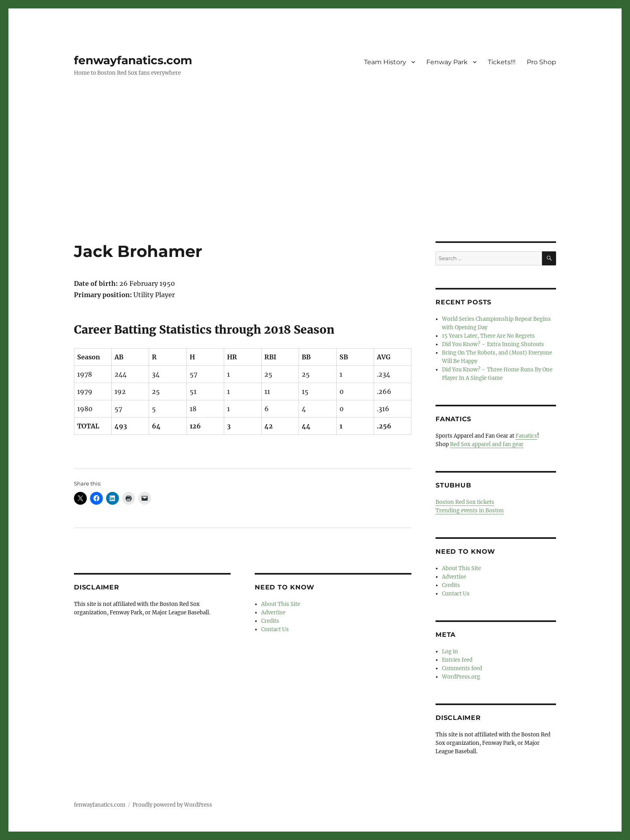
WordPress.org (461, 677)
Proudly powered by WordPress (172, 805)
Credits (270, 621)
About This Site (281, 604)
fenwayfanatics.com (133, 60)
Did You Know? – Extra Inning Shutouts (493, 344)
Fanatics (526, 436)
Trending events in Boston (470, 511)
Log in (450, 651)
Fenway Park (447, 62)
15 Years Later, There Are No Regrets (488, 336)
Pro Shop (541, 62)
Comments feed (462, 668)
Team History (385, 62)
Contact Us (275, 629)
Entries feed (457, 660)
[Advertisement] (315, 182)
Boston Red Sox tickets (465, 502)
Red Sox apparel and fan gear (487, 444)
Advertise (273, 613)
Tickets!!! (502, 62)
